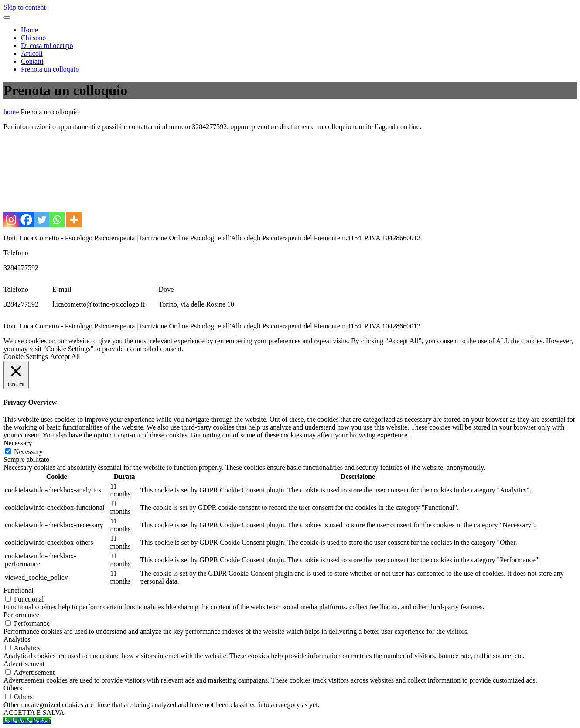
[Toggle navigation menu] (7, 17)
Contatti (32, 61)
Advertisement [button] (24, 664)
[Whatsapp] (57, 220)
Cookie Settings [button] (26, 357)
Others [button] (13, 688)
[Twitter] (42, 220)
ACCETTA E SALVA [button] (34, 713)
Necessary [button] (18, 443)
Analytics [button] (17, 639)
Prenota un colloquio (50, 69)
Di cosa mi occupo (47, 46)
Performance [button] (21, 615)
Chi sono (33, 38)
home (11, 112)
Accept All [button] (65, 357)
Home (29, 30)
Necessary (28, 452)
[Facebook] (26, 220)
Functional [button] (18, 590)
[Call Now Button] (27, 720)
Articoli (32, 53)
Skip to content (25, 7)
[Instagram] (11, 220)
